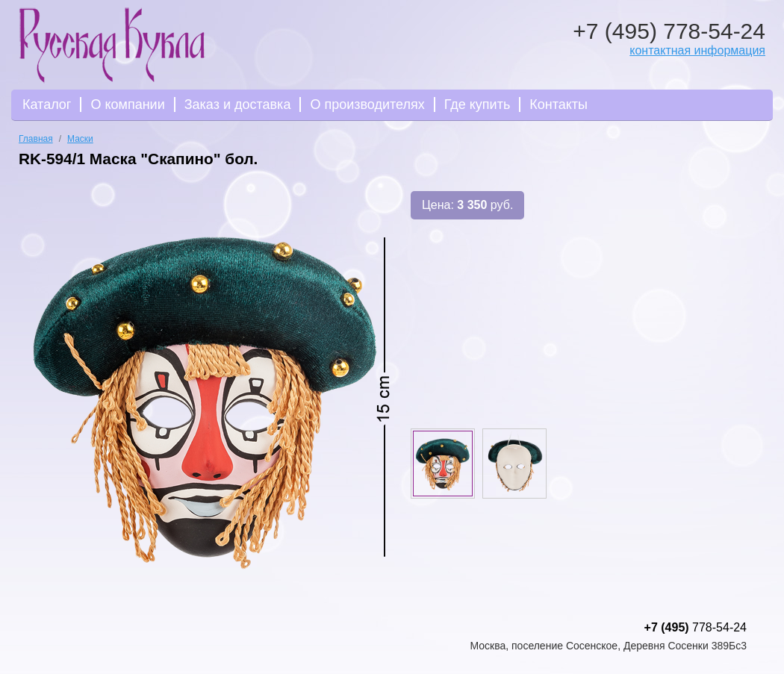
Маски (80, 139)
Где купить (477, 104)
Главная (36, 139)
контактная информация (697, 50)
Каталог (47, 104)
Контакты (559, 104)
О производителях (367, 104)
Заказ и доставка (238, 104)
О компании (127, 104)
